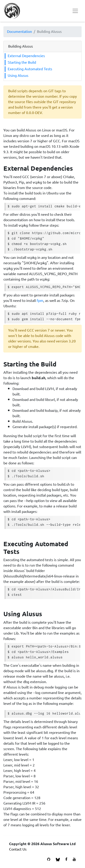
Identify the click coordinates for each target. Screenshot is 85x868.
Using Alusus (18, 76)
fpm (40, 301)
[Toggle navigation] (75, 11)
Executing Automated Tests (30, 69)
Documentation (19, 32)
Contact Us (18, 849)
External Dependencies (26, 56)
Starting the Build (22, 63)
